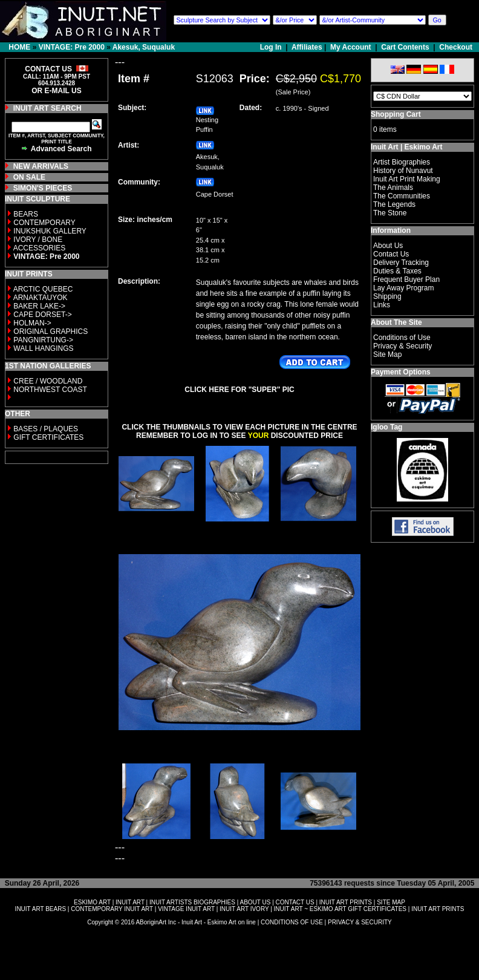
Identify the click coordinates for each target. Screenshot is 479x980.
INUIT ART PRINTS (346, 902)
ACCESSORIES (40, 248)
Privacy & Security (402, 346)
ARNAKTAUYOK (41, 298)
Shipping (387, 296)
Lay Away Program (404, 288)
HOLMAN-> (32, 323)
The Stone (390, 213)
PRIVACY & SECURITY (360, 922)
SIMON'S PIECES (43, 188)
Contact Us (391, 254)
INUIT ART (130, 902)
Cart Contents (405, 47)
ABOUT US (255, 902)
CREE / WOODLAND (47, 381)
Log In (272, 47)
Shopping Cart (396, 114)
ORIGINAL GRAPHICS (51, 332)
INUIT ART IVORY (244, 909)
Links (382, 305)
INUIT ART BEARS (41, 909)
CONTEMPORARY (44, 223)
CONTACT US (295, 902)
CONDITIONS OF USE (292, 922)
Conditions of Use (402, 338)
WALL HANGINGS (43, 348)
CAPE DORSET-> (42, 315)
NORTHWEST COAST (49, 390)
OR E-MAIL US (56, 91)
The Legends (394, 204)
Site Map (387, 354)
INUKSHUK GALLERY (50, 231)
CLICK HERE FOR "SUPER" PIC (239, 390)
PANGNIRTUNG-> (43, 340)
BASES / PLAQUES (46, 429)
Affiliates (307, 47)
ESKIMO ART (92, 902)
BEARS (26, 214)
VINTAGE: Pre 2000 (72, 47)
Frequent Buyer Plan (406, 279)
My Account (351, 47)
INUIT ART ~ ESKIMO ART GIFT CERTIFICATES (340, 909)
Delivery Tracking (401, 263)
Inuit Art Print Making (407, 179)
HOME (19, 47)
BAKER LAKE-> (39, 306)
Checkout (456, 47)
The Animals (393, 188)
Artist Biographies (402, 162)
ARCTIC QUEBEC (43, 289)
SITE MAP (391, 902)
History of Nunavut (403, 171)
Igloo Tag (386, 427)
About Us (388, 246)
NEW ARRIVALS (41, 166)
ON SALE (29, 177)
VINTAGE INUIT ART (186, 909)
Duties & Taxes (397, 271)
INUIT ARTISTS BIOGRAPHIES (192, 902)
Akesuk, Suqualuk (144, 47)
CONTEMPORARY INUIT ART (112, 909)
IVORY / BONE (38, 240)
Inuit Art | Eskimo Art (406, 147)
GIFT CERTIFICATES (48, 437)
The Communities (402, 196)
